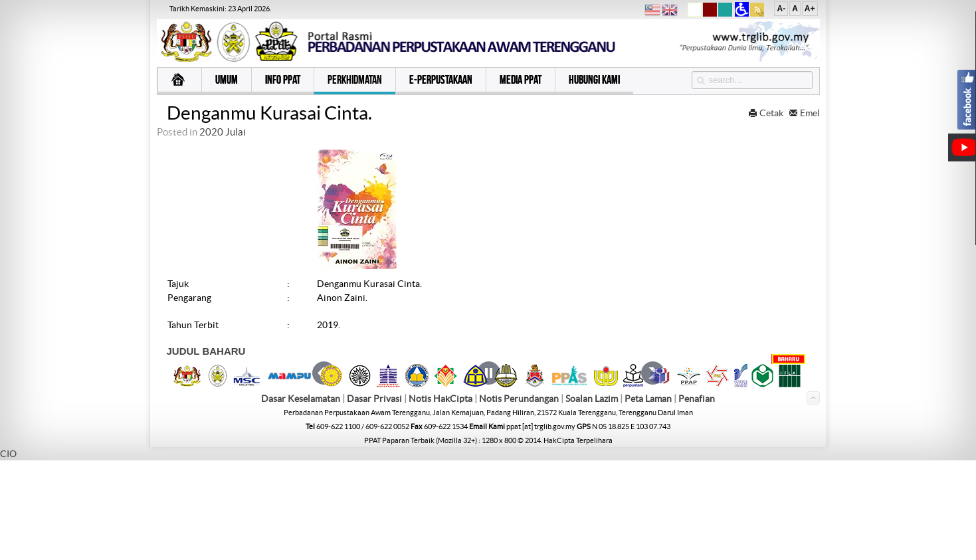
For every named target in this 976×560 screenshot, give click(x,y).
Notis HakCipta (440, 498)
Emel (804, 113)
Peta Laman (649, 498)
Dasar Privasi (374, 498)
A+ (810, 9)
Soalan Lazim (592, 498)
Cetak (767, 113)
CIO (8, 553)
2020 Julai (223, 132)
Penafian (697, 498)
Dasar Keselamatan (301, 498)
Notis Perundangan (519, 498)
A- (781, 9)
